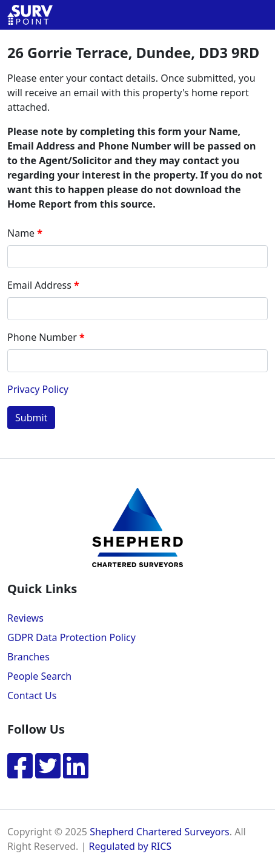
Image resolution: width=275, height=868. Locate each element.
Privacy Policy (38, 389)
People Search (39, 676)
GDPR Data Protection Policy (71, 637)
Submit (31, 418)
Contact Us (32, 695)
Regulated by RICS (130, 846)
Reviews (25, 618)
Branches (28, 657)
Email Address (39, 285)
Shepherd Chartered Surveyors (160, 832)
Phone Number (42, 337)
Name (21, 233)
